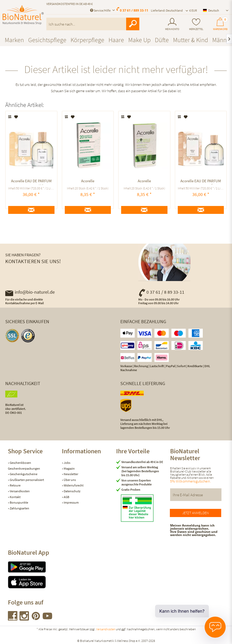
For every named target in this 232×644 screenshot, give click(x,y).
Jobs (67, 463)
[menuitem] (172, 24)
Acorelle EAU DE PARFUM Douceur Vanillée (31, 182)
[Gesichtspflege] (47, 40)
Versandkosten (19, 491)
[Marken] (14, 40)
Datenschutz (72, 491)
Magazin (69, 468)
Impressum (71, 502)
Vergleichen (10, 117)
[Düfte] (162, 40)
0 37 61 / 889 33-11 (134, 10)
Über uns (70, 480)
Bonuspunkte (19, 502)
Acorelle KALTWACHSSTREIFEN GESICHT (144, 182)
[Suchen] (133, 24)
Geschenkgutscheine (23, 474)
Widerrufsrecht (73, 485)
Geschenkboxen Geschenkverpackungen (24, 466)
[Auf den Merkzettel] (16, 117)
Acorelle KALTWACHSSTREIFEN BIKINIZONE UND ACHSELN (88, 182)
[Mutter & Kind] (191, 40)
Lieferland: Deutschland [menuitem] (167, 10)
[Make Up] (139, 40)
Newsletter (71, 474)
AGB (66, 497)
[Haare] (116, 40)
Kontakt (15, 497)
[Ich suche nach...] (93, 24)
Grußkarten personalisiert (27, 480)
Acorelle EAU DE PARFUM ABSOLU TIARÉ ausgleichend (201, 182)
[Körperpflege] (87, 40)
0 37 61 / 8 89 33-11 (161, 292)
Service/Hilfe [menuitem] (101, 10)
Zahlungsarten (19, 508)
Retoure (15, 485)
